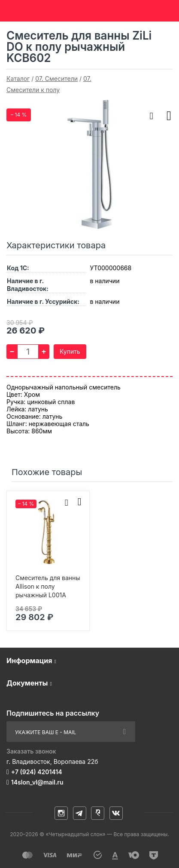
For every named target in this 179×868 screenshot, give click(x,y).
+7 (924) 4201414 (37, 772)
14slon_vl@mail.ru (37, 782)
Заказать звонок (31, 751)
